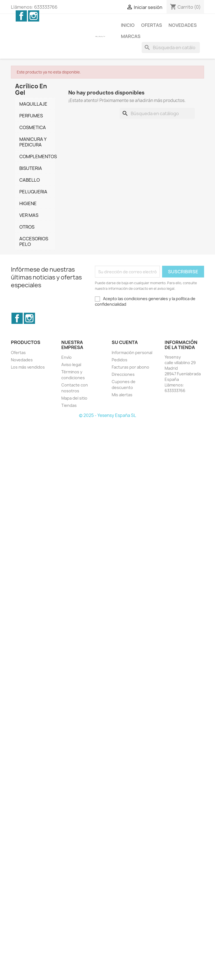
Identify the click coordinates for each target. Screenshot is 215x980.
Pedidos (120, 360)
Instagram (34, 16)
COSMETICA (33, 127)
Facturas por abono (130, 367)
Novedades (183, 25)
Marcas (131, 36)
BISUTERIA (31, 168)
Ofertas (152, 25)
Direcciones (123, 374)
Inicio (128, 25)
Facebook (21, 16)
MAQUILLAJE (33, 104)
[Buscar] (171, 48)
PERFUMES (31, 116)
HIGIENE (28, 203)
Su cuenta (125, 342)
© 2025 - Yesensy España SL (107, 415)
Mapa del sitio (74, 398)
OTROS (27, 227)
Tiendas (69, 405)
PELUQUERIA (33, 192)
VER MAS (29, 215)
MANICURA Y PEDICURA (33, 142)
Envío (66, 357)
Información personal (132, 353)
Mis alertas (122, 395)
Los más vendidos (28, 367)
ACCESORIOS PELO (34, 241)
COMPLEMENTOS (37, 156)
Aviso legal (71, 365)
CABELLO (30, 180)
